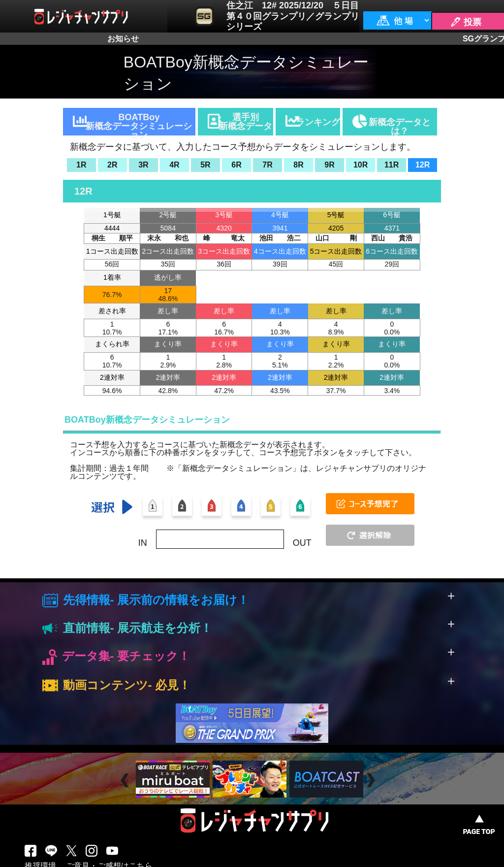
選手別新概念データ (246, 122)
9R (329, 165)
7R (267, 165)
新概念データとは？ (400, 126)
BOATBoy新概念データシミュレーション (139, 124)
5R (205, 165)
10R (361, 165)
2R (112, 165)
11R (392, 165)
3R (143, 165)
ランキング (318, 122)
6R (236, 165)
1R (81, 165)
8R (298, 165)
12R (423, 165)
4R (174, 165)
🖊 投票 (466, 22)
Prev (126, 780)
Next (372, 780)
